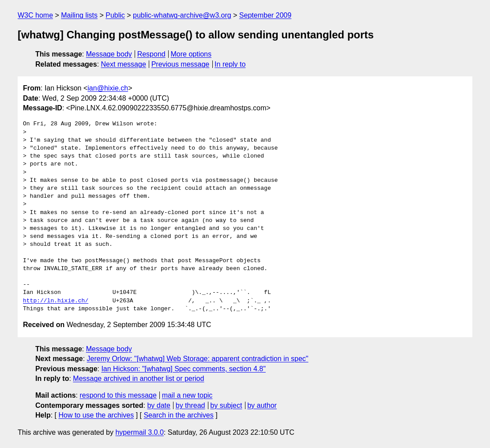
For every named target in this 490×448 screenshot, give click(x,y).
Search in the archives (178, 415)
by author (262, 405)
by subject (226, 405)
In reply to (230, 64)
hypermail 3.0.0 (139, 432)
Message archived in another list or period (138, 378)
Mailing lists (79, 15)
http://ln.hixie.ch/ (56, 301)
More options (191, 54)
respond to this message (118, 395)
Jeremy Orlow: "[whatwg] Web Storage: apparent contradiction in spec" (198, 359)
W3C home (35, 15)
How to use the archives (96, 415)
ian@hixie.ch (108, 88)
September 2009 (265, 15)
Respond (151, 54)
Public (115, 15)
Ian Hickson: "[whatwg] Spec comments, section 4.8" (183, 369)
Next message (124, 64)
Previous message (181, 64)
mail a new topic (187, 395)
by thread (190, 405)
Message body (109, 54)
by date (158, 405)
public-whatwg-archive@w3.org (182, 15)
